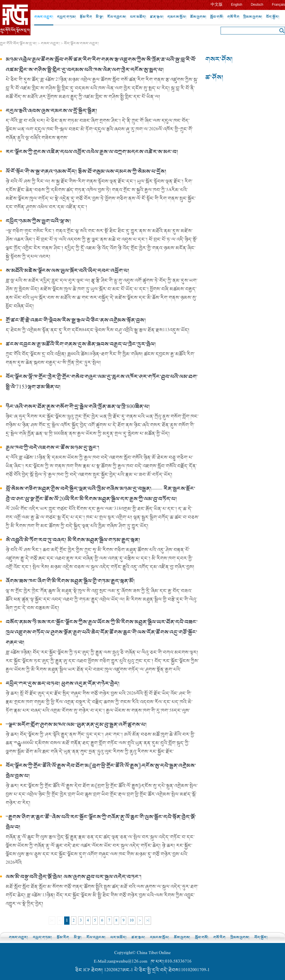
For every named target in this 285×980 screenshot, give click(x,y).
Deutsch (257, 5)
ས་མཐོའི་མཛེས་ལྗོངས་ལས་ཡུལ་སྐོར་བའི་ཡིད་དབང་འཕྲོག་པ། (67, 271)
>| (148, 921)
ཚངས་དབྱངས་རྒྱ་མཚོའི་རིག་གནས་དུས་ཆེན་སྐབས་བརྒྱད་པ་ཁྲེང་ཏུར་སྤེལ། (81, 344)
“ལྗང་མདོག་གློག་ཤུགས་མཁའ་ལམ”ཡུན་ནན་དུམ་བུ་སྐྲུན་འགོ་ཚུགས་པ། (76, 725)
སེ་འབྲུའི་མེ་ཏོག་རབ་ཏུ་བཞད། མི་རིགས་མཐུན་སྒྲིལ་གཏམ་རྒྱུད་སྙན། (73, 540)
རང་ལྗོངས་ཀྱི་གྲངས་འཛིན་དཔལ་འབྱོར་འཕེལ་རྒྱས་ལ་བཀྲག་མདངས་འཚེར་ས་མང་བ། (92, 152)
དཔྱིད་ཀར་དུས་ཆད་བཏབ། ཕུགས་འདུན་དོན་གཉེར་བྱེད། (63, 684)
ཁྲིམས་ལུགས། (253, 17)
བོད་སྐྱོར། (273, 17)
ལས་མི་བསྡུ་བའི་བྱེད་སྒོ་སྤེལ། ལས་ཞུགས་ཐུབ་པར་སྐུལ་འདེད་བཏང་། (74, 877)
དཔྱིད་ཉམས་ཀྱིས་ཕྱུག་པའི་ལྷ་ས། (38, 221)
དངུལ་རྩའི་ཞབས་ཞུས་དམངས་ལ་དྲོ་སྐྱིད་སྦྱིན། (51, 111)
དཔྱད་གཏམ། (67, 17)
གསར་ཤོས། (219, 59)
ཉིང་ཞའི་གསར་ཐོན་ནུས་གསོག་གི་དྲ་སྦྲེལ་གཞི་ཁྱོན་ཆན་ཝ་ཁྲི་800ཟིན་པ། (78, 407)
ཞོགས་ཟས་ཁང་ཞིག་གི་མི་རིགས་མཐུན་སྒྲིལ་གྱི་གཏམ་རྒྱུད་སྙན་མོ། (70, 581)
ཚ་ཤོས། (214, 78)
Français (278, 5)
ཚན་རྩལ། (157, 17)
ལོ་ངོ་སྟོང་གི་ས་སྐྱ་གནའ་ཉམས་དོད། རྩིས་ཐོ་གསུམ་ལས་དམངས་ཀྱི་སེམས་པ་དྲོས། (86, 172)
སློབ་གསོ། (217, 17)
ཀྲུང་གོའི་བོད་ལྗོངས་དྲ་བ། (18, 43)
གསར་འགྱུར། (44, 17)
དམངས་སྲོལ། (177, 17)
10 (132, 921)
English (237, 5)
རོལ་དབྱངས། (117, 17)
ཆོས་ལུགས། (198, 17)
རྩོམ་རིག (86, 17)
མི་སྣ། (100, 17)
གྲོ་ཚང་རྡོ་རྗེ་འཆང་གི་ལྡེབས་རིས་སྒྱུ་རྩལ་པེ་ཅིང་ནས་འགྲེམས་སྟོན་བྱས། (76, 320)
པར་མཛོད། (138, 17)
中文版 (217, 4)
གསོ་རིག (233, 17)
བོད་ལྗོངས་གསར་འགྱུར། (81, 43)
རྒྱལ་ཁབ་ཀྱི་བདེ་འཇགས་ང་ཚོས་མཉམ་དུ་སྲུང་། (52, 448)
